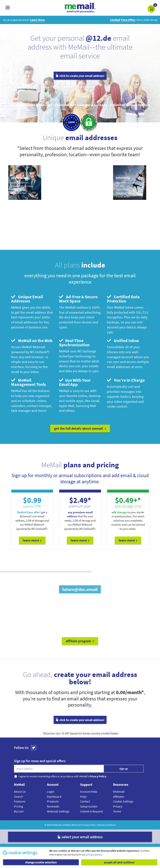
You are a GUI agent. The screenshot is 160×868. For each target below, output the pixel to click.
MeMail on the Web (32, 341)
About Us (20, 792)
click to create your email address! (80, 76)
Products (53, 801)
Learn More (32, 540)
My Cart (19, 811)
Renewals (53, 806)
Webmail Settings (58, 811)
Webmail (119, 792)
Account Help (89, 792)
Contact (85, 801)
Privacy (118, 806)
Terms (117, 811)
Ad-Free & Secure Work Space (78, 299)
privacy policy (94, 855)
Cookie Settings (123, 801)
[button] (151, 9)
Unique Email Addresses (27, 299)
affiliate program (80, 641)
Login (51, 792)
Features (20, 801)
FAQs (83, 797)
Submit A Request (91, 811)
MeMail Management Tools (29, 382)
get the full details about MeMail (80, 428)
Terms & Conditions (106, 825)
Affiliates (119, 797)
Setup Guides (89, 806)
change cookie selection (41, 862)
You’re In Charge (126, 380)
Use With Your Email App (75, 382)
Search (18, 797)
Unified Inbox (123, 341)
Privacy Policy (89, 825)
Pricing (18, 806)
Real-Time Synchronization (74, 343)
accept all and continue (119, 862)
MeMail (55, 825)
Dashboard (54, 797)
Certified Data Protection (123, 299)
